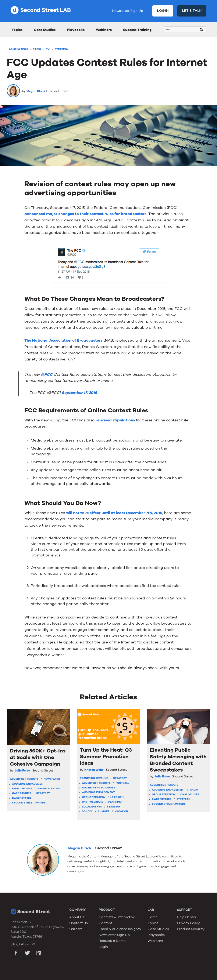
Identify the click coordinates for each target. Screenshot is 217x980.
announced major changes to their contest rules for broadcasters (85, 214)
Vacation (121, 811)
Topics (17, 30)
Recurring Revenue (94, 778)
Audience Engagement (29, 784)
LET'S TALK (192, 11)
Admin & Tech (18, 49)
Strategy (61, 49)
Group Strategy (49, 788)
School (87, 811)
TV (48, 49)
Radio (37, 49)
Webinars (104, 30)
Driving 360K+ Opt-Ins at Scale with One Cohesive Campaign (38, 757)
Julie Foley (22, 771)
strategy (120, 778)
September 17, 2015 (79, 393)
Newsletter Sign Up (128, 11)
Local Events (92, 807)
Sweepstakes (22, 798)
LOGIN (163, 11)
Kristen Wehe (94, 770)
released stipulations (115, 420)
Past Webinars (93, 802)
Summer (104, 811)
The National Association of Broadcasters (63, 340)
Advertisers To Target (99, 788)
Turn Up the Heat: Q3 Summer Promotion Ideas (106, 757)
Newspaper (52, 779)
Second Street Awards (29, 803)
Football (122, 783)
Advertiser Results (24, 779)
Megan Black (36, 91)
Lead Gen (117, 797)
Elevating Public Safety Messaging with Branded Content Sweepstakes (178, 760)
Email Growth (22, 788)
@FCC (47, 374)
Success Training (137, 30)
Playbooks (76, 30)
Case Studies (45, 30)
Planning (115, 802)
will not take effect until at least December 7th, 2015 (114, 513)
